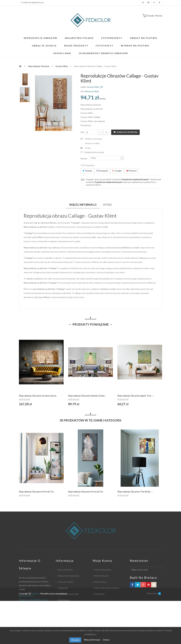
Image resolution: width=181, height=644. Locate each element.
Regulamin (63, 588)
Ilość (82, 132)
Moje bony (100, 594)
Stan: (83, 91)
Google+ (117, 171)
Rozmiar (84, 159)
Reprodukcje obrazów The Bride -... (135, 492)
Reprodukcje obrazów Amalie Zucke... (87, 396)
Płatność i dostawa (67, 606)
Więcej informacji (92, 640)
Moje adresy (101, 582)
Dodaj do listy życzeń (94, 152)
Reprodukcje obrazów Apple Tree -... (136, 396)
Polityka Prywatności (68, 618)
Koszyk (154, 3)
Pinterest (132, 171)
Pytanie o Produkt (92, 143)
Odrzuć (106, 640)
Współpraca (64, 600)
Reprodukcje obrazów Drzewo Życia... (38, 396)
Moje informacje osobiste (107, 588)
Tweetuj (87, 171)
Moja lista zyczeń (148, 3)
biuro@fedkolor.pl (36, 2)
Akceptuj (75, 640)
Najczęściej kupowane (68, 576)
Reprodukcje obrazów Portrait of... (37, 492)
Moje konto (143, 3)
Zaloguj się (159, 3)
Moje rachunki (101, 576)
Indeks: (83, 87)
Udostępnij (102, 171)
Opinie (107, 205)
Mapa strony (64, 624)
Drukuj (88, 148)
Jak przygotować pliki (68, 594)
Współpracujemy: (66, 612)
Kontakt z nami (65, 582)
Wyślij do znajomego (93, 139)
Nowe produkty (65, 570)
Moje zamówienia (103, 570)
